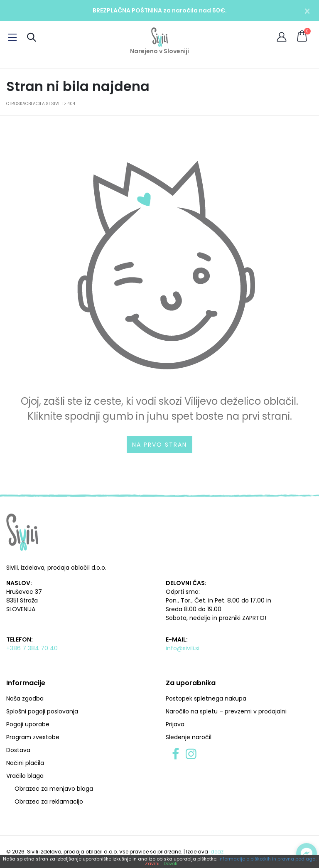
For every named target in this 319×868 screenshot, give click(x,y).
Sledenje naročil (189, 737)
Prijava (175, 724)
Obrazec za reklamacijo (49, 802)
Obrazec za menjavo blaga (54, 789)
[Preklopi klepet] (307, 853)
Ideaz (216, 852)
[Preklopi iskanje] (32, 37)
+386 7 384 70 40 (32, 648)
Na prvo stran (159, 445)
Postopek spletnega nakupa (206, 698)
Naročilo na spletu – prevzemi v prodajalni (226, 711)
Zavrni (152, 864)
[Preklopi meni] (12, 37)
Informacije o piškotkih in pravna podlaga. (267, 859)
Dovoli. (171, 864)
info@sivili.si (183, 648)
